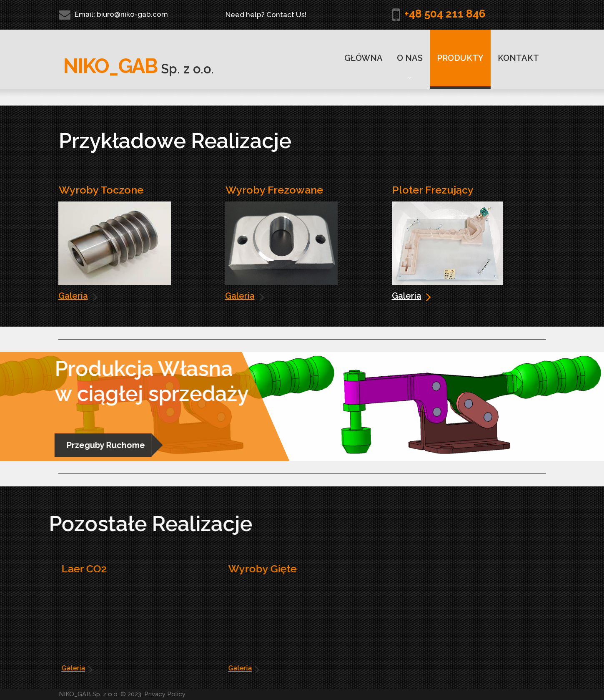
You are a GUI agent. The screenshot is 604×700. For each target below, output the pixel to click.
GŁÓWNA (363, 58)
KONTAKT (518, 58)
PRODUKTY (460, 58)
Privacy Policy (165, 694)
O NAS (410, 67)
